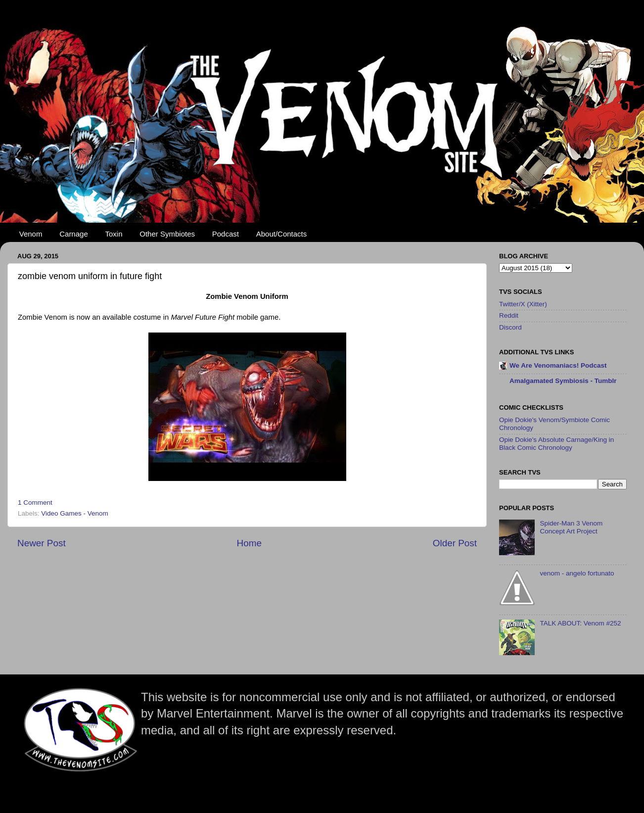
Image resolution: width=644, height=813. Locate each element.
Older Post (455, 543)
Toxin (114, 234)
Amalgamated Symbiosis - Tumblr (563, 381)
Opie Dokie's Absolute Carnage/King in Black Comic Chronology (556, 444)
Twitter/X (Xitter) (523, 304)
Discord (510, 327)
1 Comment (35, 502)
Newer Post (42, 543)
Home (249, 543)
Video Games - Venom (75, 513)
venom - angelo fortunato (577, 573)
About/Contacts (282, 234)
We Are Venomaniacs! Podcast (558, 365)
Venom (31, 234)
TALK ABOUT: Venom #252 (580, 623)
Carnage (74, 234)
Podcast (226, 234)
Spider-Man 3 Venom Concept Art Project (571, 527)
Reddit (509, 315)
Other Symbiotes (167, 234)
